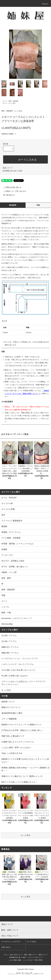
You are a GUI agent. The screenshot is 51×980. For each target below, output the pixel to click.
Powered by (25, 974)
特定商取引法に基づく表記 (13, 171)
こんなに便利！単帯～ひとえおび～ (17, 748)
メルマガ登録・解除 (15, 960)
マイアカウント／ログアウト (11, 942)
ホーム (5, 101)
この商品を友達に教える (11, 187)
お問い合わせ (6, 947)
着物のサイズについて (11, 707)
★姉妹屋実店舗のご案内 (12, 713)
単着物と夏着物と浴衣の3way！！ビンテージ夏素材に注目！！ (26, 769)
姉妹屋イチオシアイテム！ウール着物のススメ (21, 725)
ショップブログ (28, 960)
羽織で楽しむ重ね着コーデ (13, 736)
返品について (8, 168)
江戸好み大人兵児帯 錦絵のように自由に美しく (22, 730)
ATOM (40, 960)
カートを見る (31, 942)
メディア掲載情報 (9, 719)
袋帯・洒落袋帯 (13, 101)
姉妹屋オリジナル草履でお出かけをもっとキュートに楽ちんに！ (25, 760)
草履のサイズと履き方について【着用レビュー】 (22, 776)
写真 (38, 205)
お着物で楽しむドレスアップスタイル (18, 742)
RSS (36, 960)
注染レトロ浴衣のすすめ (12, 753)
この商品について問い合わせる (13, 191)
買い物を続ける (7, 195)
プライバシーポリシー (35, 957)
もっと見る (12, 103)
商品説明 (13, 205)
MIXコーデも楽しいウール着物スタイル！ (19, 782)
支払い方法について (16, 955)
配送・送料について (30, 955)
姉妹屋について (8, 702)
